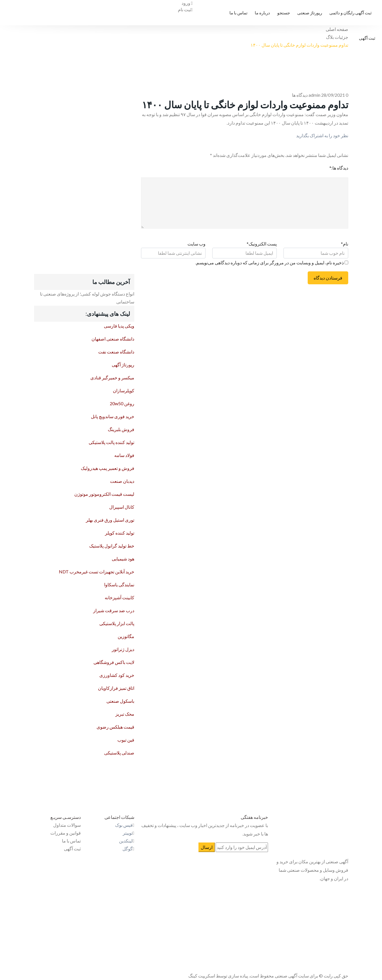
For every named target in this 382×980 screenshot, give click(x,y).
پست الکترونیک (262, 244)
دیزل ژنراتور (123, 649)
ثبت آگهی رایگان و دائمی (350, 13)
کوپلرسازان (124, 390)
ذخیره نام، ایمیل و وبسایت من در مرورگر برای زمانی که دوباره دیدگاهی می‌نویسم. (270, 263)
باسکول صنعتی (120, 701)
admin (314, 95)
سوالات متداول (67, 825)
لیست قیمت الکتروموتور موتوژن (104, 494)
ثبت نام (185, 9)
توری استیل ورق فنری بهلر (110, 520)
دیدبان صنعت (122, 481)
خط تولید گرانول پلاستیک (112, 546)
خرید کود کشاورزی (117, 675)
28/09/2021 (333, 95)
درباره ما (262, 13)
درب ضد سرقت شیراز (114, 610)
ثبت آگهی (367, 38)
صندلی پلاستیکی (119, 753)
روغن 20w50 (122, 403)
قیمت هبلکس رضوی (115, 727)
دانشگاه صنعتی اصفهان (113, 339)
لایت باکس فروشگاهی (114, 662)
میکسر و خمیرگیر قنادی (112, 378)
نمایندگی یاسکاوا (119, 584)
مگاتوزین (126, 636)
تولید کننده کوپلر (120, 533)
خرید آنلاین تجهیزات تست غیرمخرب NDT (97, 572)
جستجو (284, 13)
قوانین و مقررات (66, 833)
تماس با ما (238, 13)
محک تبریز (125, 714)
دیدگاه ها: (339, 168)
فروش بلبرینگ (121, 429)
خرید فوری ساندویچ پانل (113, 416)
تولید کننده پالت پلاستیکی (111, 442)
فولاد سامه (124, 455)
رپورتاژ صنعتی (310, 13)
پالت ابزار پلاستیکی (117, 623)
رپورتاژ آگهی (123, 365)
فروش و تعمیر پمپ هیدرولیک (108, 468)
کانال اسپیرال (122, 507)
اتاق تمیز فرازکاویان (116, 688)
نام (345, 244)
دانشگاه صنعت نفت (116, 352)
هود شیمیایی (123, 559)
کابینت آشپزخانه (119, 597)
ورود (187, 3)
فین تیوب (126, 740)
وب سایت (196, 244)
